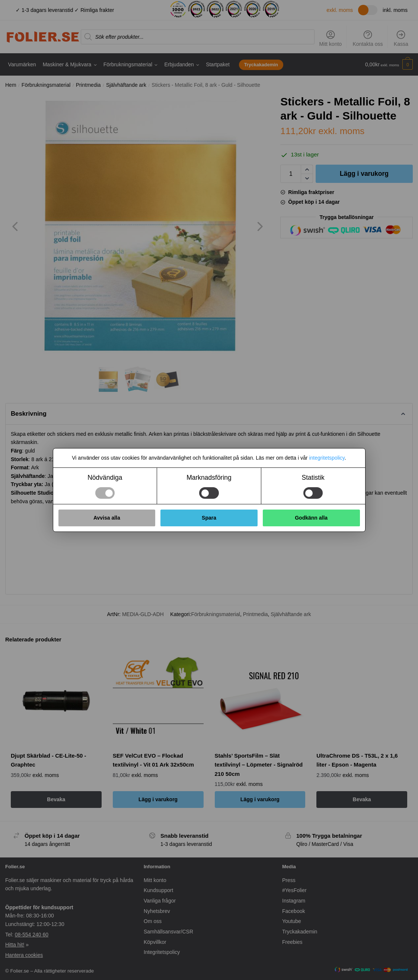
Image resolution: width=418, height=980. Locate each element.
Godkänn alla (311, 518)
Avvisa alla (107, 518)
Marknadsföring (209, 478)
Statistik (313, 478)
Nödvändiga (105, 478)
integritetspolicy (327, 458)
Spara (209, 518)
